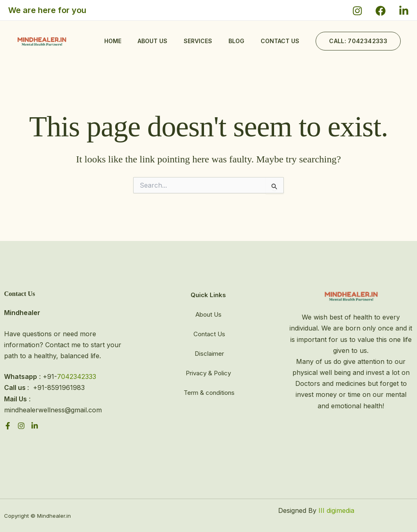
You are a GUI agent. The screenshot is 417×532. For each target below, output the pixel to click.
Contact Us (209, 334)
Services (198, 41)
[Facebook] (381, 11)
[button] (358, 41)
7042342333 (77, 377)
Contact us (280, 41)
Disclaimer (209, 354)
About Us (153, 41)
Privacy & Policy (208, 373)
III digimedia (335, 510)
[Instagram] (357, 11)
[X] (404, 11)
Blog (236, 41)
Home (113, 41)
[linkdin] (35, 426)
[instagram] (21, 426)
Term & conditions (209, 393)
